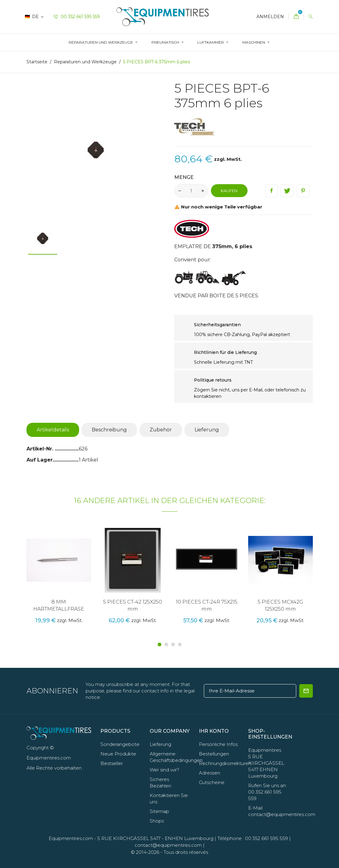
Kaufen (229, 191)
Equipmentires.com (71, 838)
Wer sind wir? (164, 770)
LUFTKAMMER (211, 42)
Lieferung (207, 430)
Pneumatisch (166, 42)
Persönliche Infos (218, 744)
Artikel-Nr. (41, 449)
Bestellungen (214, 754)
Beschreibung (109, 430)
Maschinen (254, 42)
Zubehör (161, 430)
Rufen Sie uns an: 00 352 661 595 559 (267, 792)
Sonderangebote (120, 744)
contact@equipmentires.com (168, 845)
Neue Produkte (118, 754)
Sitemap (159, 811)
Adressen (210, 773)
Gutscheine (212, 782)
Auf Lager (40, 460)
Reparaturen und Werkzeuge (101, 42)
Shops (157, 821)
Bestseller (112, 763)
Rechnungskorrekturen (225, 763)
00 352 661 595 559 (77, 17)
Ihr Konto (214, 731)
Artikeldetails (53, 430)
